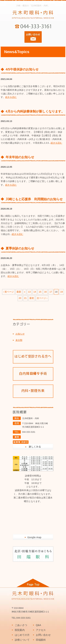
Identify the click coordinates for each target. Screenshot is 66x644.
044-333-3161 (29, 432)
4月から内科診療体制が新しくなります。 (35, 111)
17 (51, 292)
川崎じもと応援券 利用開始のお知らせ (34, 199)
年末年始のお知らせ (20, 157)
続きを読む (11, 97)
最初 (32, 298)
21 (25, 298)
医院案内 (20, 630)
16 (45, 292)
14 (35, 292)
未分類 (19, 340)
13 (29, 292)
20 (20, 298)
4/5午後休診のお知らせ (22, 69)
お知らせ (20, 334)
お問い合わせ (43, 635)
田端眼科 (41, 640)
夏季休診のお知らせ (20, 248)
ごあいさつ (21, 625)
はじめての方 (22, 635)
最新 (19, 292)
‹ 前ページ (8, 292)
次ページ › (42, 298)
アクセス (41, 630)
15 (40, 292)
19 (61, 292)
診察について (22, 640)
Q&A (39, 625)
